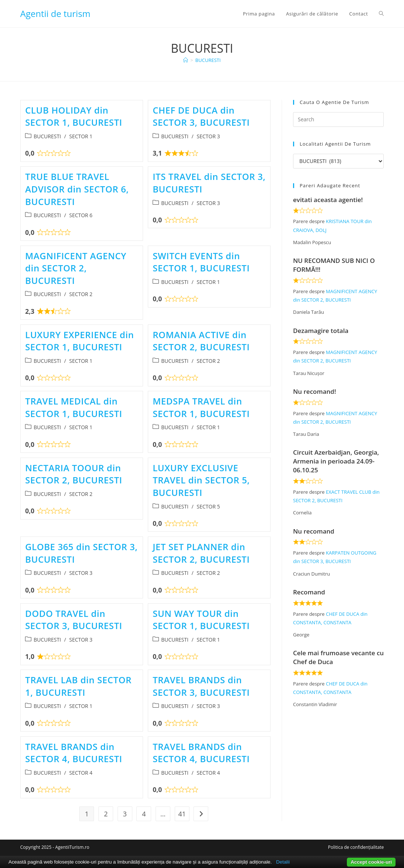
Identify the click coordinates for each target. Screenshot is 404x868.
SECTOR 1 (81, 136)
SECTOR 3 (208, 136)
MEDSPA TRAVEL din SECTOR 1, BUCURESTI (201, 407)
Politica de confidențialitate (356, 847)
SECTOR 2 (81, 294)
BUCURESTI (208, 60)
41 (182, 814)
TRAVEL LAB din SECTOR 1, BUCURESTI (78, 686)
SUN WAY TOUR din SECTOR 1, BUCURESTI (201, 620)
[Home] (186, 60)
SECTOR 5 (208, 506)
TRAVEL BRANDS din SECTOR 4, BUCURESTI (74, 753)
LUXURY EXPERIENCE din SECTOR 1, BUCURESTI (79, 341)
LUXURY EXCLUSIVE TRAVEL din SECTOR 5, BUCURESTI (201, 480)
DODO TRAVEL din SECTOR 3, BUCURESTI (74, 620)
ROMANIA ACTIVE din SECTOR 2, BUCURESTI (201, 341)
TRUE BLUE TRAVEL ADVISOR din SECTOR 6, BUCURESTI (77, 189)
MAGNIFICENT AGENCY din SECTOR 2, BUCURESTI (76, 268)
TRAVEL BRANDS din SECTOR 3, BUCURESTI (201, 686)
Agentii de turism (55, 13)
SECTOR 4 (81, 773)
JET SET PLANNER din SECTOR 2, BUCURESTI (201, 553)
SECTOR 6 (81, 215)
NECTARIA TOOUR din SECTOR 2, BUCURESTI (74, 474)
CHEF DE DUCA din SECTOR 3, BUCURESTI (201, 116)
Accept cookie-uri (371, 862)
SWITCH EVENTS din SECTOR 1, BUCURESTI (201, 262)
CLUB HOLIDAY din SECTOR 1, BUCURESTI (74, 116)
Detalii (283, 862)
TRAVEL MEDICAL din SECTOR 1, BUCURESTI (74, 407)
